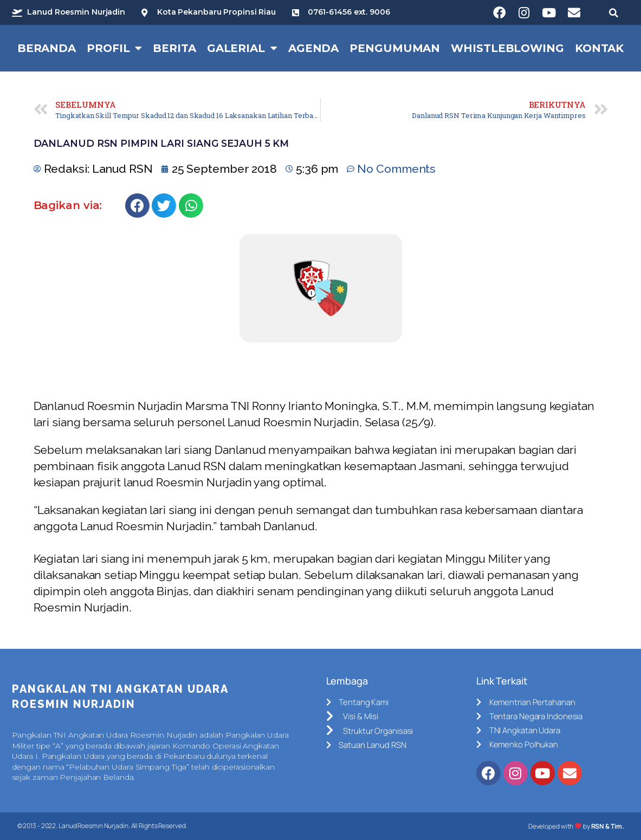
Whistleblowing (507, 48)
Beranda (47, 48)
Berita (174, 48)
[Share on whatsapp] (191, 206)
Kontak (599, 48)
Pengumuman (395, 48)
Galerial (242, 48)
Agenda (313, 48)
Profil (114, 48)
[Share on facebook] (137, 206)
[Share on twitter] (164, 206)
